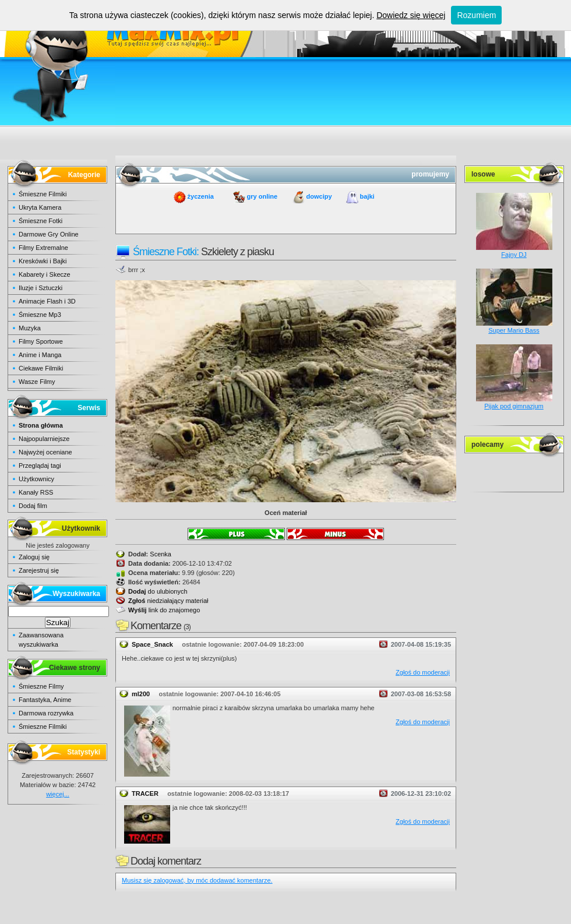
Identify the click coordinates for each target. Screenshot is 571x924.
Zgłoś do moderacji (423, 672)
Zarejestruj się (39, 570)
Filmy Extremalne (43, 248)
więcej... (58, 794)
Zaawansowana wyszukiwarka (41, 640)
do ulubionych (158, 591)
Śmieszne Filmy (41, 686)
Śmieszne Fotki (40, 221)
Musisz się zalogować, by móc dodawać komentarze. (197, 880)
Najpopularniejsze (44, 439)
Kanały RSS (36, 492)
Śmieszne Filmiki (43, 194)
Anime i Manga (40, 355)
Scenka (161, 554)
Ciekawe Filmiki (41, 368)
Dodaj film (33, 506)
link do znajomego (164, 610)
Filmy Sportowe (41, 341)
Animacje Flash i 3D (47, 301)
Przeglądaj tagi (40, 465)
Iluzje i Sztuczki (40, 288)
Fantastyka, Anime (45, 700)
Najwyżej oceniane (45, 452)
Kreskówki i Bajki (43, 261)
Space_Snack (152, 644)
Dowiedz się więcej (411, 15)
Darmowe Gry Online (49, 234)
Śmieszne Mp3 (40, 315)
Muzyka (30, 328)
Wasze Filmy (37, 382)
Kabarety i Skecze (45, 274)
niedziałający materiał (168, 601)
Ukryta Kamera (40, 207)
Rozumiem (476, 15)
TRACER (145, 793)
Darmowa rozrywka (46, 713)
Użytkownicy (36, 479)
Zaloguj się (34, 557)
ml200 (141, 694)
